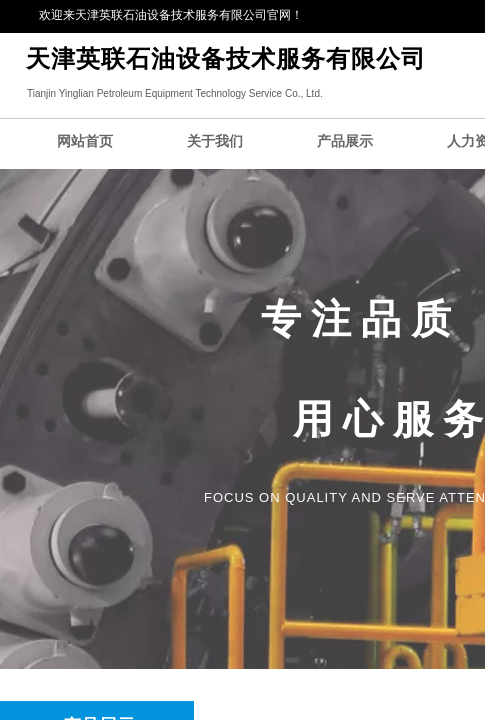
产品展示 (345, 141)
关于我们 (215, 141)
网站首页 (85, 141)
